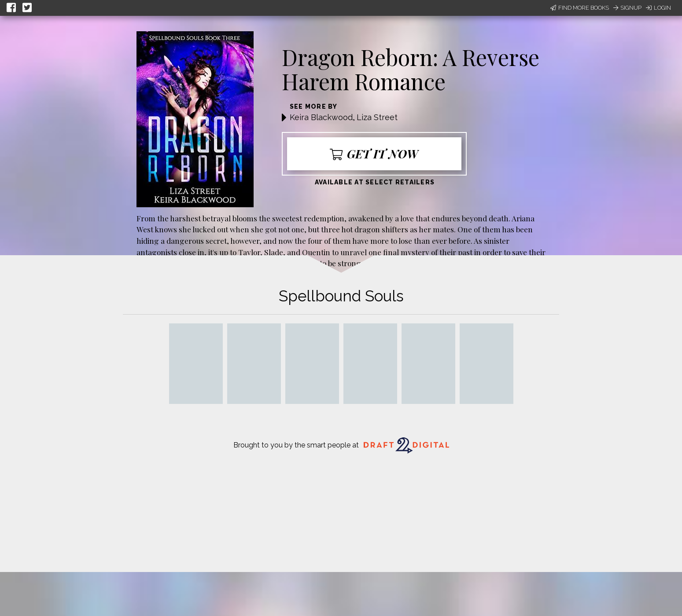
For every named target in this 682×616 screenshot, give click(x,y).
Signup (627, 8)
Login (658, 8)
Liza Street (377, 117)
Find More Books (580, 8)
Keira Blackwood (321, 117)
